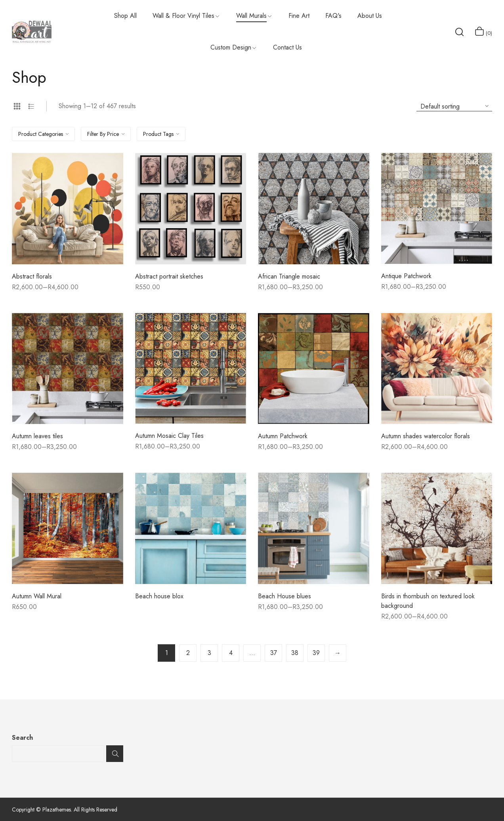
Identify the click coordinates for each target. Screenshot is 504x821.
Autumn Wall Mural (37, 596)
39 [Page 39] (316, 653)
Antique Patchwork (406, 276)
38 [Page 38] (295, 653)
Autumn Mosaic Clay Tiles (169, 436)
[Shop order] (454, 106)
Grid (17, 106)
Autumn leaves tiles (37, 436)
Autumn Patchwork (283, 436)
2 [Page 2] (188, 653)
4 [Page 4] (231, 653)
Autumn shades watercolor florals (426, 436)
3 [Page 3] (209, 653)
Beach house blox (159, 596)
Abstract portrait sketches (169, 276)
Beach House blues (284, 596)
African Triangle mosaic (289, 276)
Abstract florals (32, 276)
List (31, 106)
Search (22, 738)
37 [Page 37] (274, 653)
